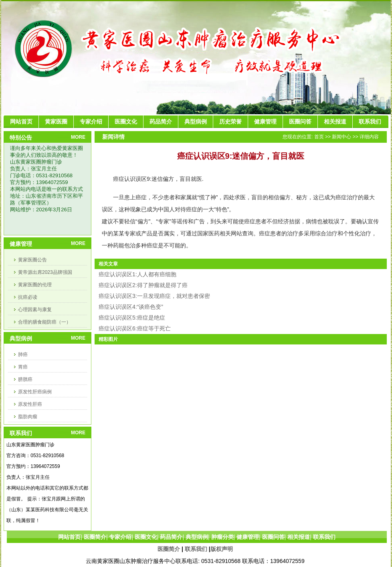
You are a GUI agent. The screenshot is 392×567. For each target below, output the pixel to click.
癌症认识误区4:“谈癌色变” (131, 307)
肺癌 (23, 354)
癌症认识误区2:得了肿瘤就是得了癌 (143, 285)
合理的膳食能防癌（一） (44, 322)
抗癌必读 (28, 297)
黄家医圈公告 (32, 260)
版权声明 (222, 549)
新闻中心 (341, 137)
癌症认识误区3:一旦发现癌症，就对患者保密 (154, 296)
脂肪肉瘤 (28, 417)
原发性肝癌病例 (35, 392)
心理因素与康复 (35, 310)
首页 (319, 137)
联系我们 (196, 549)
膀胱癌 (25, 379)
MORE (78, 137)
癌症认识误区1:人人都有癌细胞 (137, 274)
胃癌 (23, 367)
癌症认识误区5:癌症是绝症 (132, 318)
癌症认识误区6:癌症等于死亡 (135, 328)
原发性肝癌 (30, 404)
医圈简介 (169, 549)
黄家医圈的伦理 (35, 285)
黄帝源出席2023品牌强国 (45, 272)
